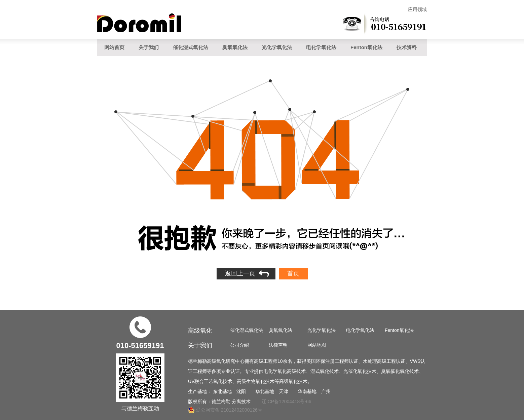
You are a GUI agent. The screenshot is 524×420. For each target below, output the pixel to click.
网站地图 (317, 345)
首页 (293, 273)
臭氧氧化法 (235, 47)
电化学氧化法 (321, 47)
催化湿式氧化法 (191, 47)
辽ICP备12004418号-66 (287, 402)
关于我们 (149, 47)
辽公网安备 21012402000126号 (225, 410)
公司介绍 (239, 345)
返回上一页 (240, 273)
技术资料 (407, 47)
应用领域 (417, 9)
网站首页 (114, 47)
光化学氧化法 (277, 47)
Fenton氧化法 (366, 47)
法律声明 (278, 345)
